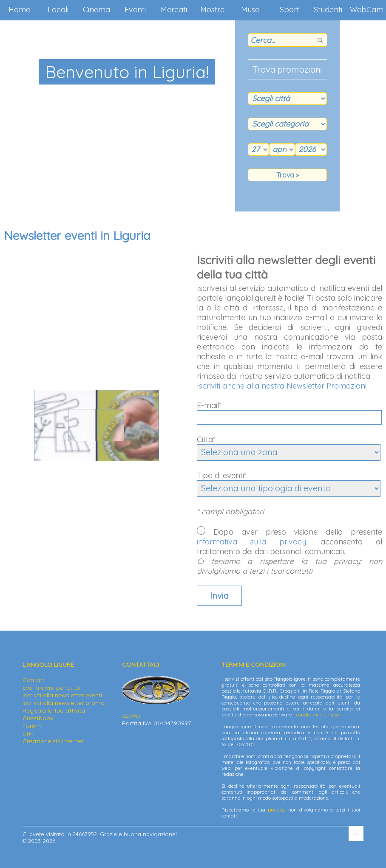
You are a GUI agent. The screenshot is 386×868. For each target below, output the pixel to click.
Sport (289, 10)
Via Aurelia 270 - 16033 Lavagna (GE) (96, 445)
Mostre (212, 10)
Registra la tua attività (54, 710)
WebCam (367, 10)
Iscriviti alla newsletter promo (64, 703)
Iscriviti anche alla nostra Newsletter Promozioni (282, 386)
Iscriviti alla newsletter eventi (62, 695)
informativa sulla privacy (251, 542)
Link (28, 733)
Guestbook (38, 718)
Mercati (174, 10)
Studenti (328, 10)
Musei (251, 10)
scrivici (131, 716)
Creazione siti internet (53, 741)
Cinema (96, 10)
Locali (58, 10)
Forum (32, 726)
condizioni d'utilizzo (318, 715)
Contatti (34, 680)
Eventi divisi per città (51, 688)
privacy (276, 810)
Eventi (135, 10)
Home (19, 10)
